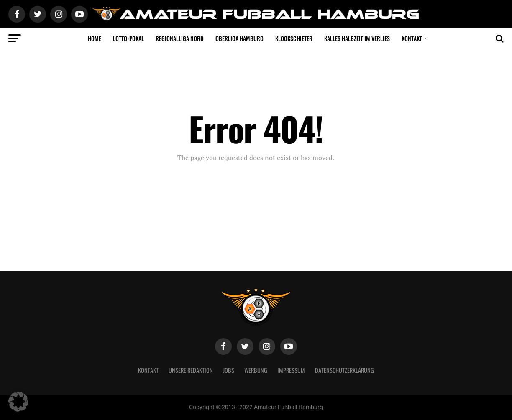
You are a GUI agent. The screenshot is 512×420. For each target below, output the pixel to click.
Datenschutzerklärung (344, 370)
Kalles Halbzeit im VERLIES (357, 38)
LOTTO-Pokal (128, 38)
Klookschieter (294, 38)
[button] (18, 402)
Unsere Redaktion (191, 370)
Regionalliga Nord (180, 38)
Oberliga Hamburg (239, 38)
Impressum (291, 370)
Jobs (229, 370)
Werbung (256, 370)
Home (95, 38)
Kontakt (412, 38)
